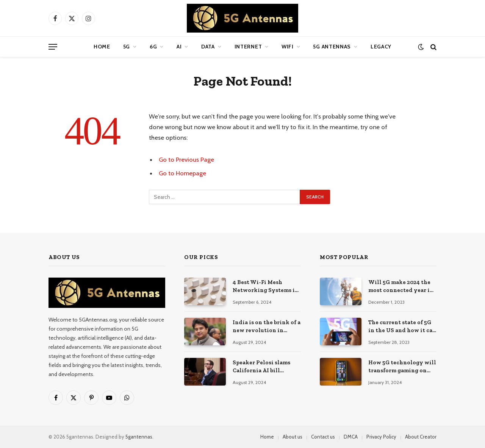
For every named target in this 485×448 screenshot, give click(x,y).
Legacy (381, 47)
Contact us (323, 437)
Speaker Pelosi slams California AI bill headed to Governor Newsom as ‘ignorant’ (262, 367)
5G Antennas (332, 47)
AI (179, 47)
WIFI (288, 47)
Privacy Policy (381, 437)
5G (127, 47)
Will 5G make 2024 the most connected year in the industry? (401, 287)
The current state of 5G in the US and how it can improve (402, 327)
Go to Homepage (182, 173)
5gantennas (139, 437)
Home (102, 47)
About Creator (421, 437)
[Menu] (53, 47)
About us (293, 437)
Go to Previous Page (186, 159)
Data (208, 47)
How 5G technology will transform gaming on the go (402, 367)
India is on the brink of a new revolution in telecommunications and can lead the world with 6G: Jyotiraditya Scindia (267, 327)
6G (153, 47)
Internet (248, 47)
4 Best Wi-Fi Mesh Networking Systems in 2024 (266, 287)
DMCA (351, 437)
